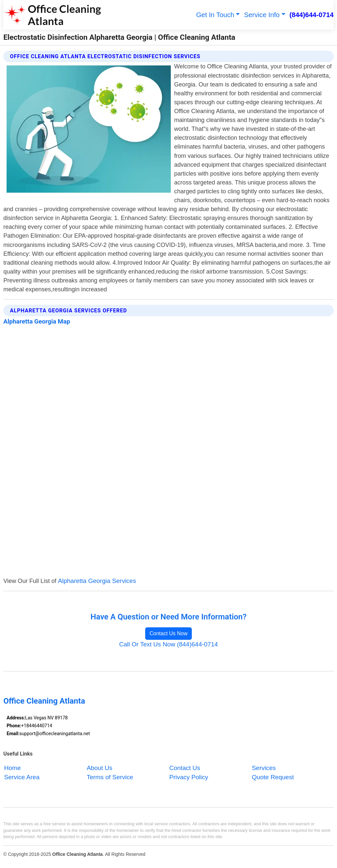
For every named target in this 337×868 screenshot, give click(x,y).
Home (13, 768)
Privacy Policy (189, 777)
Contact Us (185, 768)
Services (264, 768)
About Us (100, 768)
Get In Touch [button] (215, 15)
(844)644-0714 (312, 15)
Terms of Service (110, 777)
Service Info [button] (262, 15)
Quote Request (273, 777)
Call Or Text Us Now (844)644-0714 (169, 644)
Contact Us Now (168, 633)
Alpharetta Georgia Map (37, 321)
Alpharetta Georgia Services (97, 581)
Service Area (22, 777)
